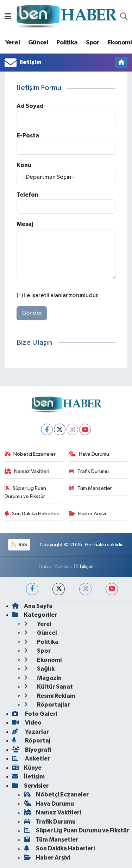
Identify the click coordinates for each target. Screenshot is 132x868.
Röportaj (31, 741)
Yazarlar (30, 732)
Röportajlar (47, 705)
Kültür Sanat (48, 687)
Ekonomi (120, 43)
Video (27, 723)
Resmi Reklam (50, 696)
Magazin (43, 678)
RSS (19, 545)
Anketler (31, 759)
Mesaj (25, 224)
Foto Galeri (34, 714)
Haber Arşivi (87, 514)
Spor (93, 43)
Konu (24, 165)
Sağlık (39, 669)
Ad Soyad (30, 106)
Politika (67, 43)
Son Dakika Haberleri (32, 514)
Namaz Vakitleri (27, 471)
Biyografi (32, 750)
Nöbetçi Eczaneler (30, 454)
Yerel (12, 43)
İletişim (28, 777)
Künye (27, 768)
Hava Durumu (89, 454)
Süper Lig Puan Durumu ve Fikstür (26, 492)
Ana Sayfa (32, 606)
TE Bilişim (83, 567)
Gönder (32, 313)
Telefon (27, 195)
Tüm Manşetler (90, 488)
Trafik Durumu (89, 471)
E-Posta (28, 136)
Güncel (38, 43)
